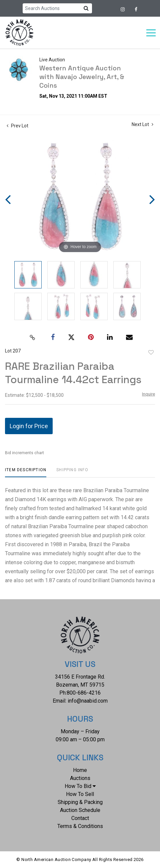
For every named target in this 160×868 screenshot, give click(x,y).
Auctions (80, 778)
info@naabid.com (88, 701)
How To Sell (80, 794)
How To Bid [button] (80, 786)
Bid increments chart (24, 453)
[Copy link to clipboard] (33, 337)
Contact (80, 818)
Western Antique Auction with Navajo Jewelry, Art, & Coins (82, 77)
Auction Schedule (80, 810)
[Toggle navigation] (151, 33)
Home (80, 770)
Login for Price (29, 426)
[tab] (26, 472)
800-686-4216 (84, 693)
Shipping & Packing (80, 802)
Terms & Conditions (80, 826)
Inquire (148, 394)
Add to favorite (151, 352)
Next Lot (142, 124)
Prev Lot (17, 126)
